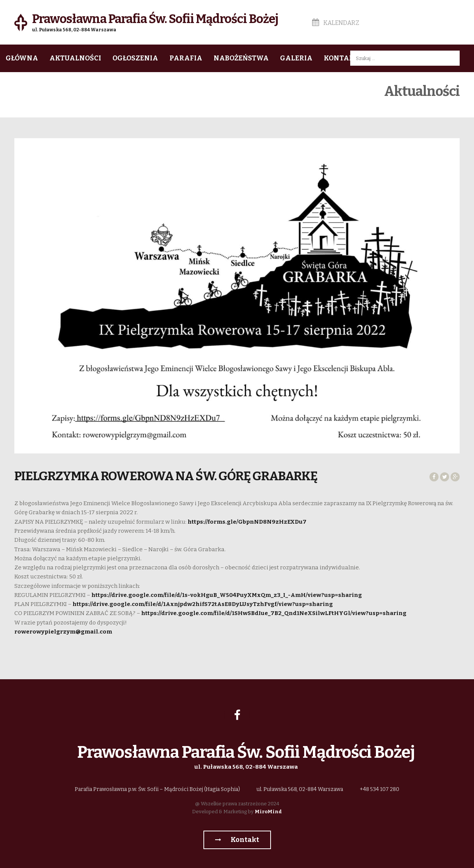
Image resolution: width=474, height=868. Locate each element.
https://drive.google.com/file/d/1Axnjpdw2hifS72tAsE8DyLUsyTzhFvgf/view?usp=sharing (203, 604)
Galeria (296, 58)
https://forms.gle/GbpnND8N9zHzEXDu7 (247, 522)
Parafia (186, 58)
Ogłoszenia (135, 58)
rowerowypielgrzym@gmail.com (63, 632)
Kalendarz (336, 23)
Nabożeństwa (241, 58)
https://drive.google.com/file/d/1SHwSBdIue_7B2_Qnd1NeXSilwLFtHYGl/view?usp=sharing (274, 613)
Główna (22, 58)
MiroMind (268, 812)
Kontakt (341, 58)
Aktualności (75, 58)
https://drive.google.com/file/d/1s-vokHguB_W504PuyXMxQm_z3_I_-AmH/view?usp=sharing (227, 595)
